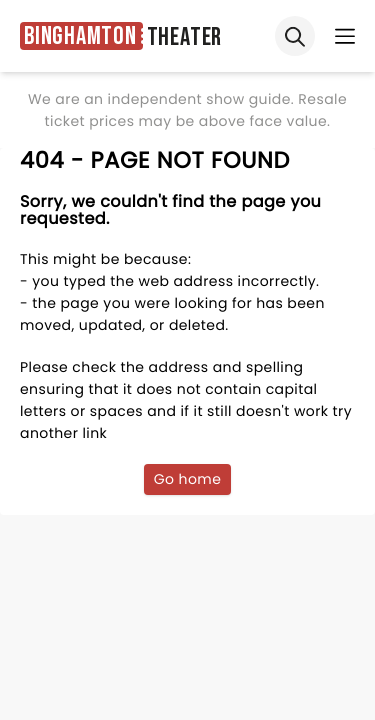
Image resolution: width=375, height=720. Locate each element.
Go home (188, 479)
